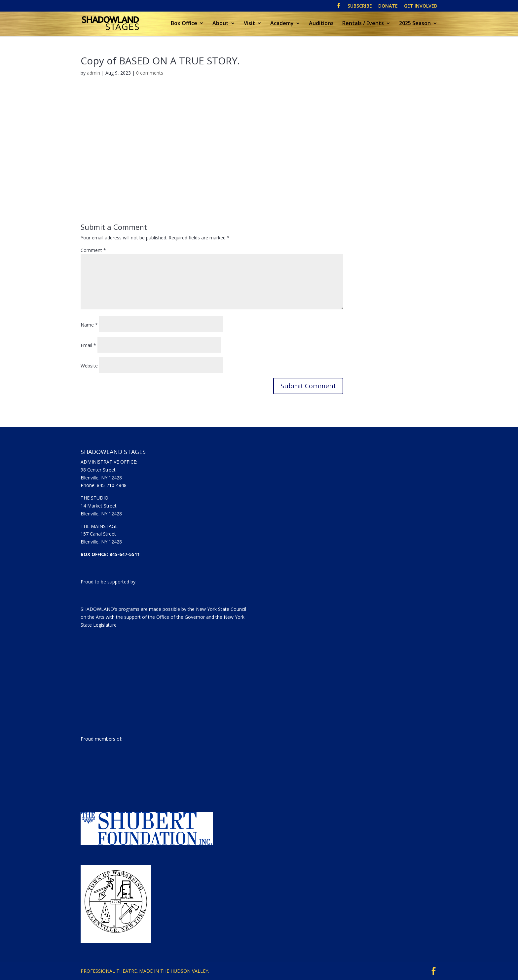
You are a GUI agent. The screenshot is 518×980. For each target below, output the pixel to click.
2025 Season (415, 24)
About (221, 24)
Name (89, 325)
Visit (249, 24)
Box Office (184, 24)
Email (88, 345)
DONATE (388, 6)
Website (89, 366)
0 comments (150, 73)
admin (93, 73)
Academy (282, 24)
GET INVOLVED (421, 6)
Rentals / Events (363, 24)
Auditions (321, 24)
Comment (93, 250)
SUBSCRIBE (360, 6)
